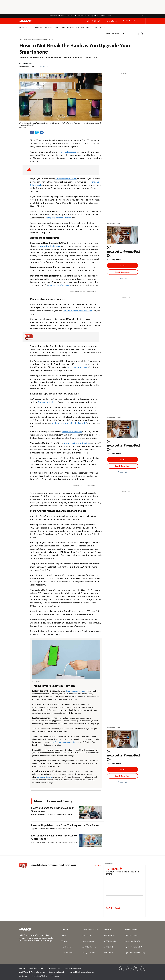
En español (43, 67)
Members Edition (111, 21)
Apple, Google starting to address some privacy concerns (52, 829)
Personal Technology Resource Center (37, 40)
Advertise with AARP (90, 929)
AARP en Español (112, 34)
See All (97, 866)
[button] (143, 16)
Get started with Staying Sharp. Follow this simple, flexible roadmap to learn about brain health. (80, 16)
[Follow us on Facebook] (122, 969)
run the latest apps (69, 152)
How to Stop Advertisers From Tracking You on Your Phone (65, 825)
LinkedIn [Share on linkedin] (42, 133)
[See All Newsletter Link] (123, 272)
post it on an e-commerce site (63, 742)
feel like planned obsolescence (77, 311)
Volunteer (65, 941)
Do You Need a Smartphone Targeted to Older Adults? (54, 837)
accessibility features (72, 432)
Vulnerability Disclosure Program (82, 972)
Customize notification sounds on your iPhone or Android (52, 814)
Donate (64, 935)
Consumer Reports (44, 777)
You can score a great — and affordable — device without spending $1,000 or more (58, 57)
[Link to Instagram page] (136, 969)
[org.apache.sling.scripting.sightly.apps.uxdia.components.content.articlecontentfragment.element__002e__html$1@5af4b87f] (61, 125)
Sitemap (22, 968)
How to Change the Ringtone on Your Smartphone (53, 809)
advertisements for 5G (66, 179)
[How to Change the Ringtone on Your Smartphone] (67, 813)
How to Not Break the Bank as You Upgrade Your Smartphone (75, 48)
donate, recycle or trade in (76, 691)
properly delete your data (59, 218)
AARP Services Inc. (89, 947)
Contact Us (87, 935)
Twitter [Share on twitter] (38, 133)
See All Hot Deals (112, 908)
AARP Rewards (67, 953)
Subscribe (123, 266)
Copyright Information (57, 972)
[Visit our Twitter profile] (129, 969)
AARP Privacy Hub (36, 968)
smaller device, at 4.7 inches (77, 443)
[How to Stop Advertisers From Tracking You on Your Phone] (67, 827)
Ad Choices (23, 976)
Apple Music (71, 423)
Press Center (108, 953)
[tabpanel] (125, 34)
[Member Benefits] (29, 339)
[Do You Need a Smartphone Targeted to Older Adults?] (67, 840)
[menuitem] (22, 28)
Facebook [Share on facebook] (33, 133)
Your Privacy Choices (39, 976)
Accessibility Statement (72, 968)
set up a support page (77, 367)
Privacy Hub (123, 278)
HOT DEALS (112, 869)
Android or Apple (46, 402)
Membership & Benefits (93, 21)
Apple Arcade (58, 423)
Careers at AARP (89, 941)
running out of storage (59, 285)
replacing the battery (50, 246)
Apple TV (82, 423)
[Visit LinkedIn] (143, 969)
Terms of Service (54, 968)
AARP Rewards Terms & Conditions (32, 972)
